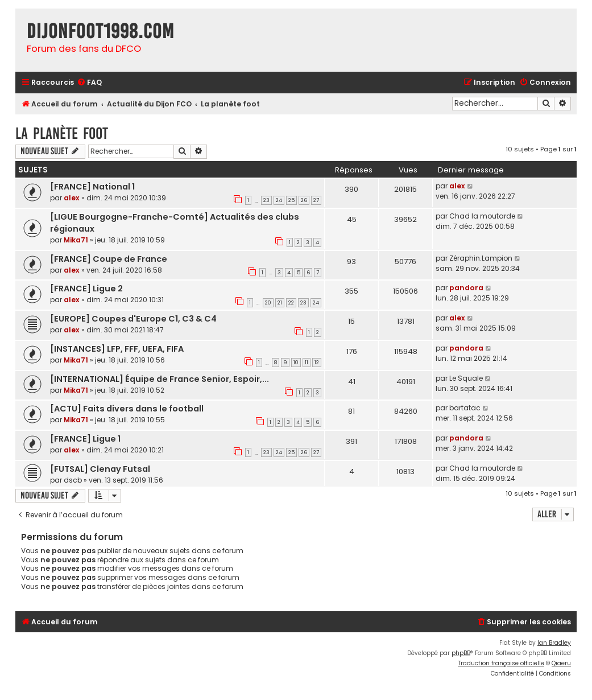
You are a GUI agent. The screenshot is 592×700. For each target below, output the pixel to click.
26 (304, 200)
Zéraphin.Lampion (481, 258)
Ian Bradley (554, 643)
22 (291, 303)
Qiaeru (561, 663)
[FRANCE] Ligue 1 (85, 439)
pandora (466, 288)
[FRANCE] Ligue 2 (86, 289)
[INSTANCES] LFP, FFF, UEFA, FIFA (117, 349)
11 (307, 363)
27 (316, 200)
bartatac (465, 408)
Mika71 (76, 240)
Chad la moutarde (482, 216)
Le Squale (466, 378)
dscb (73, 480)
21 (280, 303)
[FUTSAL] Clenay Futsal (100, 469)
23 (266, 200)
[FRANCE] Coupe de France (109, 259)
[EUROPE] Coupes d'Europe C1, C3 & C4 (133, 319)
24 (279, 200)
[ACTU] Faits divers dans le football (127, 409)
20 (268, 303)
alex (72, 198)
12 (317, 363)
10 (296, 363)
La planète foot (62, 133)
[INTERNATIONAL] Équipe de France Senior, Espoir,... (160, 379)
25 (291, 200)
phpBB (461, 653)
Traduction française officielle (501, 663)
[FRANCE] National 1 (92, 187)
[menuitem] (89, 83)
